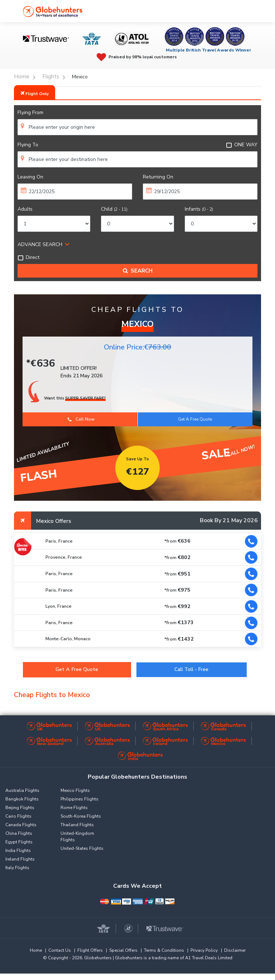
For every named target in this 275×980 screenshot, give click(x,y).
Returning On (158, 177)
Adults (25, 209)
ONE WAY (242, 145)
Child (114, 209)
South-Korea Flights (81, 816)
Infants (199, 209)
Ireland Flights (20, 859)
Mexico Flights (75, 790)
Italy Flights (17, 868)
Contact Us (60, 950)
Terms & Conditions (164, 950)
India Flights (18, 851)
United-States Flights (82, 848)
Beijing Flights (20, 808)
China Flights (19, 833)
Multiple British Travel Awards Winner (209, 50)
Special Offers (123, 950)
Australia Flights (22, 790)
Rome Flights (74, 808)
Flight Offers (90, 950)
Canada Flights (21, 825)
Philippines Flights (79, 799)
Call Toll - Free (191, 669)
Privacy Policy (204, 950)
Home (36, 950)
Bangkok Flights (22, 799)
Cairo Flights (18, 816)
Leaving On (30, 177)
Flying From (30, 112)
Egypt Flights (19, 842)
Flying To (28, 145)
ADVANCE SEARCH (40, 244)
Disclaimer (235, 950)
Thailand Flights (77, 825)
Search (138, 271)
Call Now (81, 419)
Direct (28, 257)
